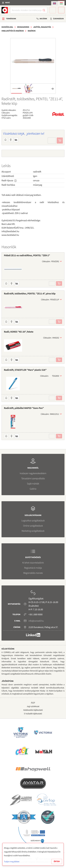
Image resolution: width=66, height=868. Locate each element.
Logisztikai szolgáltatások (33, 521)
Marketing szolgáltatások (33, 531)
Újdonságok (58, 19)
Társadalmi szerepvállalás (33, 479)
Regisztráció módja (33, 568)
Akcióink (43, 19)
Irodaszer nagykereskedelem (33, 473)
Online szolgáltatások (33, 526)
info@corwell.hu (36, 621)
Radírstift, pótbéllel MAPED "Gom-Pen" (24, 408)
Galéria (33, 489)
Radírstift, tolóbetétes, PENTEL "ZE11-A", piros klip (30, 294)
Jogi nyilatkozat (33, 706)
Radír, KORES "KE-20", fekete (19, 332)
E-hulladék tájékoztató (33, 714)
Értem (57, 861)
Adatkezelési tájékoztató (33, 710)
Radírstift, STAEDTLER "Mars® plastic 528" (25, 370)
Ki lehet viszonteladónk (33, 563)
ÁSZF (33, 703)
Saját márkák (33, 484)
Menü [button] (7, 3)
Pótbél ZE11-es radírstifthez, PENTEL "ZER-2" (27, 255)
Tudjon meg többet (12, 862)
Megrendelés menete (33, 573)
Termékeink (11, 19)
